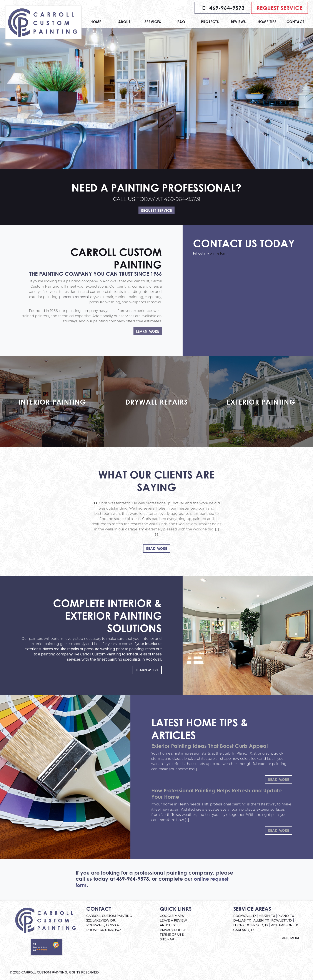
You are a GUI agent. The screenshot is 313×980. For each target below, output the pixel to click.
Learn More (148, 331)
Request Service (280, 8)
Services (153, 22)
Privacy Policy (173, 930)
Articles (167, 925)
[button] (23, 98)
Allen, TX (261, 920)
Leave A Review (173, 920)
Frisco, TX (260, 925)
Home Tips (267, 22)
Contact (295, 22)
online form (219, 253)
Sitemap (167, 939)
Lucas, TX (241, 925)
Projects (210, 22)
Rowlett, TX (282, 920)
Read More (157, 548)
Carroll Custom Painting (44, 972)
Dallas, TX (242, 920)
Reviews (238, 22)
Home (96, 22)
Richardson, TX (284, 925)
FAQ (181, 22)
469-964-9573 (222, 8)
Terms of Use (172, 935)
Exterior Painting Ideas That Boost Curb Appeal (210, 746)
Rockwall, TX (245, 916)
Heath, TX (267, 916)
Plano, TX (286, 916)
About (124, 22)
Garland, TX (244, 930)
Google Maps (172, 916)
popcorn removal (74, 297)
